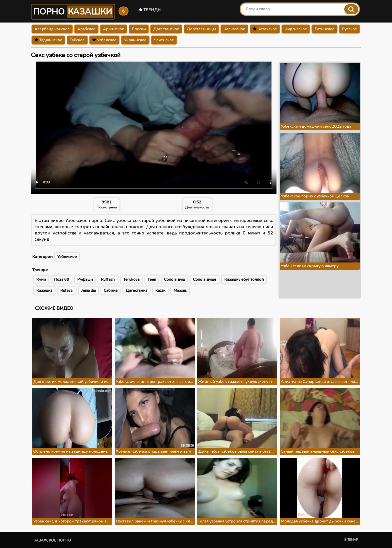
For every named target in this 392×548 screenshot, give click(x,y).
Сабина (111, 291)
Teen (152, 280)
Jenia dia (88, 291)
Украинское (135, 40)
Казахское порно (52, 540)
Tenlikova (131, 280)
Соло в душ (174, 280)
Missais (180, 291)
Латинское (324, 29)
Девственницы (201, 29)
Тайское (77, 40)
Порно (73, 12)
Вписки (139, 29)
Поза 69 (62, 280)
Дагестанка (136, 291)
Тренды (150, 10)
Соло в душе (205, 280)
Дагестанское (166, 29)
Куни (41, 280)
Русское (349, 29)
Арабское (86, 29)
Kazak (160, 291)
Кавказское (234, 29)
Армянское (114, 29)
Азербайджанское (52, 29)
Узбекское (104, 40)
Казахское (265, 29)
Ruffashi (108, 280)
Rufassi (67, 291)
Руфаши (85, 280)
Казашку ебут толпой (244, 280)
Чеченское (164, 40)
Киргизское (296, 29)
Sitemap (351, 540)
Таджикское (48, 40)
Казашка (44, 291)
